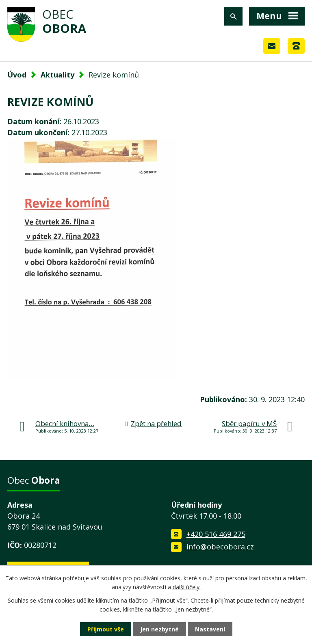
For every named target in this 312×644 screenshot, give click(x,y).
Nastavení (210, 629)
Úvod (17, 75)
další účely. (187, 587)
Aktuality (57, 75)
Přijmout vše (106, 629)
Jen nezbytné (159, 629)
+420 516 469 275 (216, 534)
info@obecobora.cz (220, 547)
